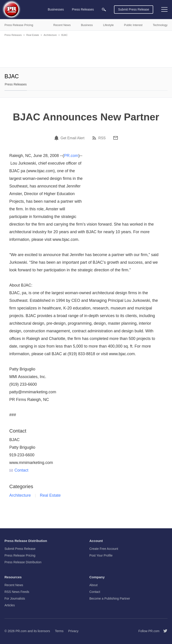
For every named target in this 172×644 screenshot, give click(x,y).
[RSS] (95, 138)
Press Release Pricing (20, 555)
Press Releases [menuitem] (83, 9)
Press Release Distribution (23, 562)
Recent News (14, 585)
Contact (19, 470)
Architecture (50, 35)
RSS (102, 138)
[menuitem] (104, 10)
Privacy (73, 631)
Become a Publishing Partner (110, 598)
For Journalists (15, 598)
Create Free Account (104, 549)
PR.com (71, 156)
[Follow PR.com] (163, 631)
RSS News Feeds (17, 592)
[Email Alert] (57, 138)
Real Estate (33, 35)
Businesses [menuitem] (56, 9)
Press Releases (13, 35)
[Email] (116, 138)
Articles (10, 605)
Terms (59, 631)
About (94, 585)
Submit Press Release (134, 9)
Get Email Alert (72, 138)
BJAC (64, 35)
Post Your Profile (101, 555)
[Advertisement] (86, 52)
